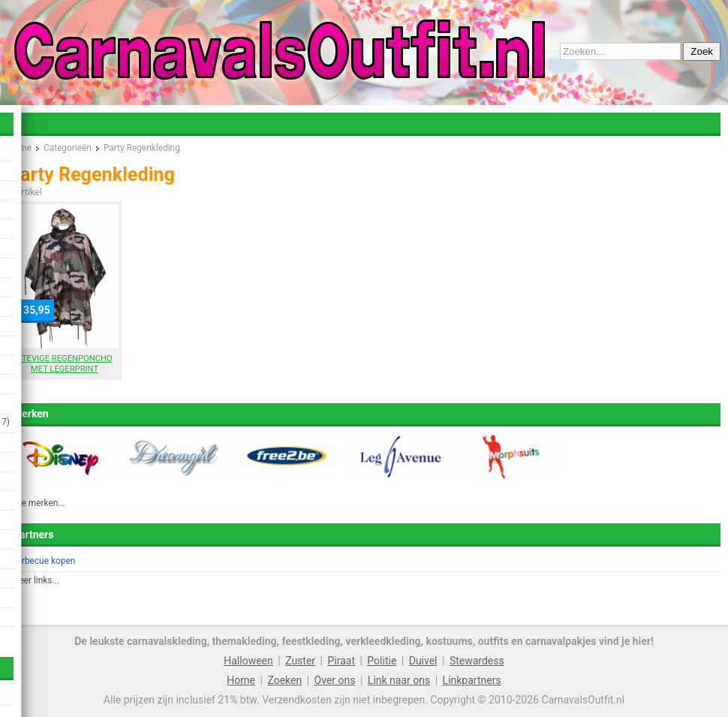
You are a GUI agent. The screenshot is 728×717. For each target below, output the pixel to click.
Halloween (248, 661)
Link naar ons (399, 680)
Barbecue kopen (43, 561)
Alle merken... (38, 503)
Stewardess (477, 661)
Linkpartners (472, 680)
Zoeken (284, 680)
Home (241, 680)
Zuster (300, 661)
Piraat (341, 661)
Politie (382, 661)
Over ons (335, 680)
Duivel (423, 661)
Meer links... (35, 580)
